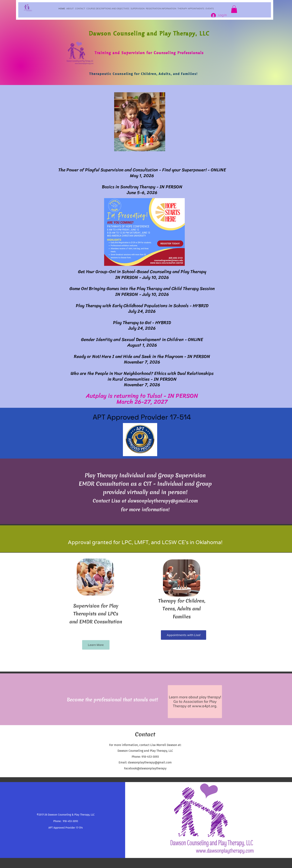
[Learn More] (96, 645)
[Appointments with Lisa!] (184, 635)
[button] (234, 9)
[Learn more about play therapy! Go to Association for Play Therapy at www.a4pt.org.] (195, 702)
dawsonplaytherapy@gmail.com (163, 501)
